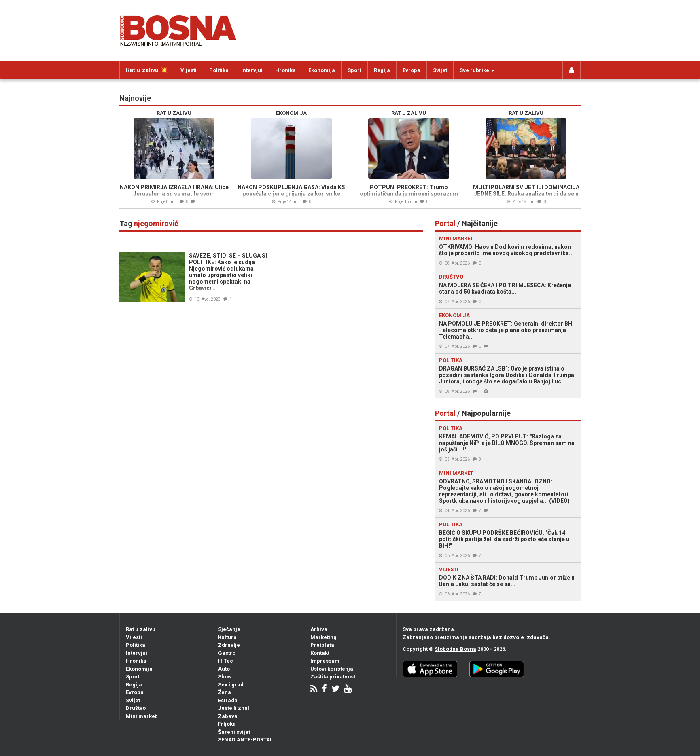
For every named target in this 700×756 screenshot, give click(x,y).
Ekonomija (322, 70)
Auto (224, 669)
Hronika (285, 70)
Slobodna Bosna (455, 649)
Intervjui (252, 70)
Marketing (323, 637)
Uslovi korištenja (332, 669)
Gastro (227, 653)
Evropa (412, 70)
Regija (382, 70)
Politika (219, 70)
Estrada (228, 700)
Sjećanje (229, 629)
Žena (225, 692)
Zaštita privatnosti (334, 677)
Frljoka (227, 724)
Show (225, 677)
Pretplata (322, 645)
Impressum (325, 661)
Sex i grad (231, 685)
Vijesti (189, 70)
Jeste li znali (234, 708)
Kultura (227, 637)
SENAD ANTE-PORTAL (245, 740)
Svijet (440, 70)
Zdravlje (229, 645)
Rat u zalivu (141, 629)
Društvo (136, 708)
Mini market (141, 716)
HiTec (226, 661)
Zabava (228, 716)
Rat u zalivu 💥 (147, 70)
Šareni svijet (234, 732)
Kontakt (320, 653)
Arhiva (319, 629)
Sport (354, 70)
